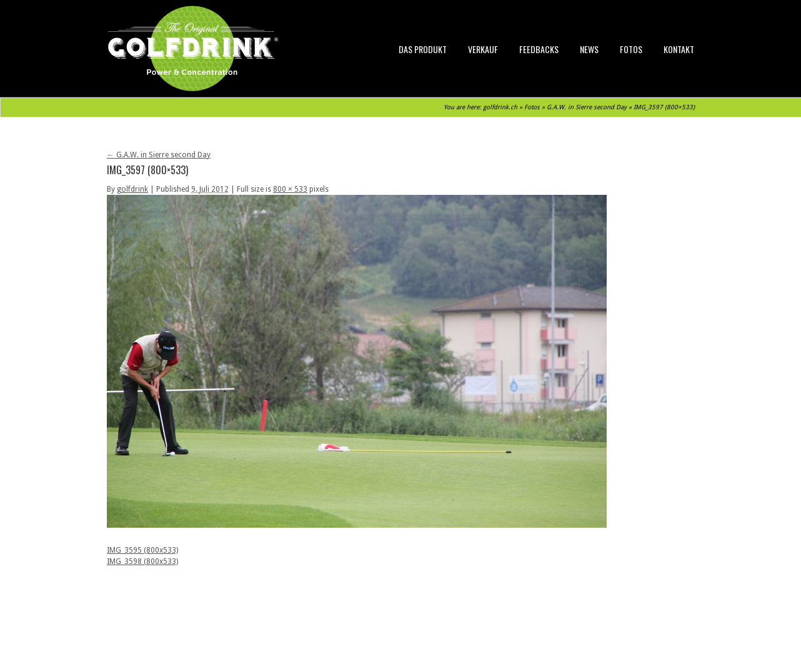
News (589, 49)
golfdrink (132, 189)
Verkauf (483, 49)
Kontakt (679, 49)
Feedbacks (539, 49)
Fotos (631, 49)
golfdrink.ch (500, 107)
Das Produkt (423, 49)
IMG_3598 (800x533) (142, 561)
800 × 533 (290, 189)
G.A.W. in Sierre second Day (587, 107)
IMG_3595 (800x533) (142, 550)
